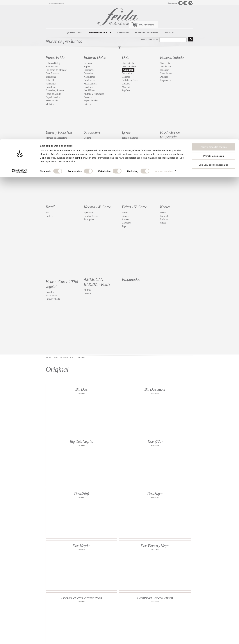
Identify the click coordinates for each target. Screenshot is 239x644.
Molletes (50, 104)
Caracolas (88, 73)
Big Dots (81, 389)
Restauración (52, 101)
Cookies (88, 97)
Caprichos (127, 148)
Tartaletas (126, 141)
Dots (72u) (155, 441)
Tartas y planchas (130, 138)
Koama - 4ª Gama (97, 207)
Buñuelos (164, 153)
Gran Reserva (52, 73)
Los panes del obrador (56, 70)
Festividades (166, 143)
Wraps (163, 223)
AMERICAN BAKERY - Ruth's (97, 282)
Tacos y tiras (51, 296)
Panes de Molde (53, 94)
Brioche (87, 104)
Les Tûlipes (89, 90)
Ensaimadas (89, 80)
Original (128, 70)
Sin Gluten (92, 132)
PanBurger (51, 84)
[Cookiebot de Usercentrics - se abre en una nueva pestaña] (20, 32)
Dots (125, 57)
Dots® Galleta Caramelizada (81, 598)
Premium (88, 63)
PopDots (126, 90)
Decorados (127, 73)
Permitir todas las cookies (214, 8)
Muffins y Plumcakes (94, 94)
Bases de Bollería (54, 145)
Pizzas (163, 212)
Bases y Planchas (59, 132)
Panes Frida (55, 57)
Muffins (87, 290)
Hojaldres (88, 87)
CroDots (126, 84)
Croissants (89, 70)
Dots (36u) (81, 494)
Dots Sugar (155, 494)
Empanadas (165, 80)
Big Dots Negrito (81, 441)
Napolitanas (89, 77)
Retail (50, 207)
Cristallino (50, 87)
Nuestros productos (64, 358)
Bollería (87, 138)
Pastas (125, 212)
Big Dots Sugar (155, 389)
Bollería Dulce (95, 57)
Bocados (50, 292)
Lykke (126, 132)
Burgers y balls (53, 299)
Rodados (164, 219)
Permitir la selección (214, 17)
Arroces (126, 219)
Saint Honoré (52, 67)
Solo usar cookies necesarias (213, 25)
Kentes (165, 207)
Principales (89, 219)
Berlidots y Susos (130, 80)
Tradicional (51, 77)
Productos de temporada (170, 135)
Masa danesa (166, 73)
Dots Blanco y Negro (155, 546)
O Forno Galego (53, 63)
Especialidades (53, 97)
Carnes (125, 216)
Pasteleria (88, 145)
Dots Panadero (129, 67)
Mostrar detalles (164, 32)
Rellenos (126, 77)
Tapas (125, 226)
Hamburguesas (91, 216)
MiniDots (126, 87)
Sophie (87, 67)
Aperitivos (89, 212)
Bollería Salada (172, 57)
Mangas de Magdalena (56, 138)
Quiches (164, 77)
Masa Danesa (90, 84)
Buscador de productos (149, 39)
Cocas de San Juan (169, 149)
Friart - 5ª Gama (135, 207)
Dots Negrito (81, 546)
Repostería (127, 145)
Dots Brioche (128, 63)
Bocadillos (165, 216)
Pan (85, 141)
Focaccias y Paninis (55, 90)
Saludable (50, 80)
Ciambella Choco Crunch (155, 598)
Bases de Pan (52, 141)
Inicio (48, 358)
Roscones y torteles (169, 146)
